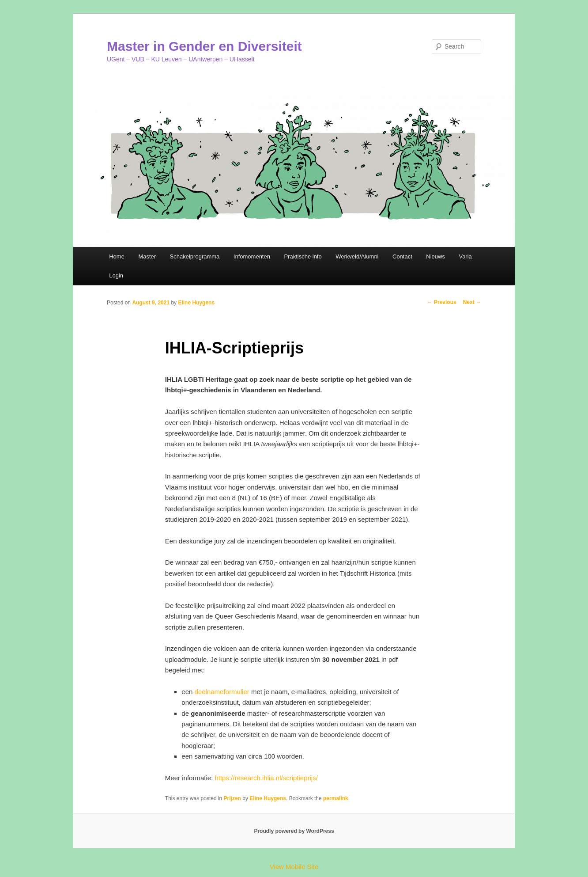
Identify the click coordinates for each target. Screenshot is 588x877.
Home (117, 256)
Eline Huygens (196, 303)
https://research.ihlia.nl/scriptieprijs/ (266, 778)
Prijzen (232, 798)
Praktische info (303, 256)
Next (472, 302)
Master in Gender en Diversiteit (204, 46)
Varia (465, 256)
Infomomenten (252, 256)
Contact (402, 256)
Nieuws (435, 256)
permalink (336, 798)
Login (116, 275)
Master (147, 256)
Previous (442, 302)
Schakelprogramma (195, 256)
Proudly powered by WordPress (294, 831)
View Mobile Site (294, 867)
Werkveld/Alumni (357, 256)
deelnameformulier (222, 692)
